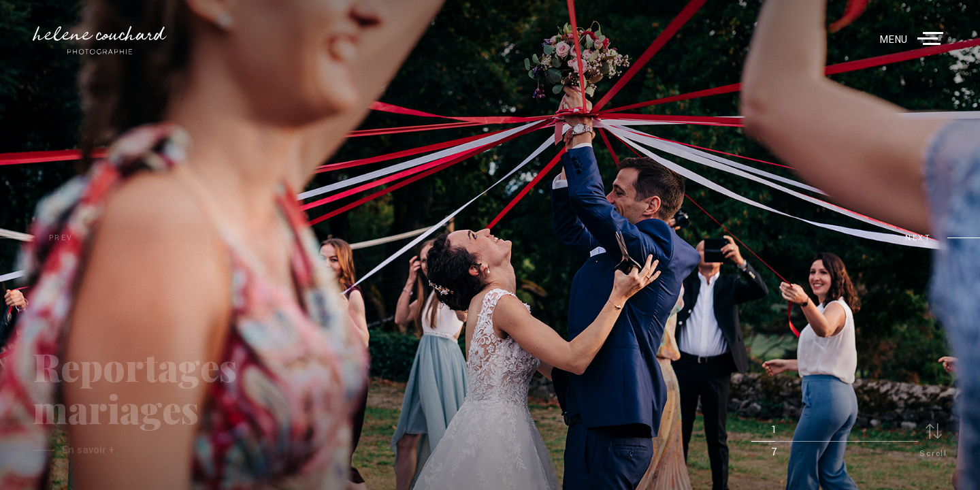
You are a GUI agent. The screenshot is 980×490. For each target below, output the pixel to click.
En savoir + (88, 450)
